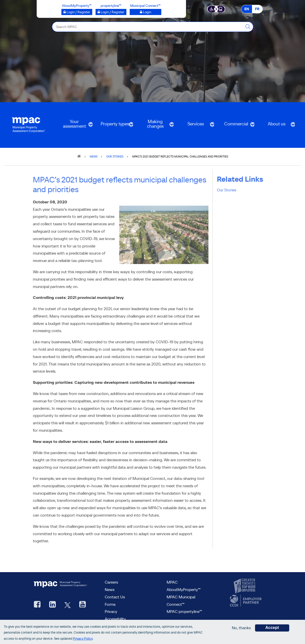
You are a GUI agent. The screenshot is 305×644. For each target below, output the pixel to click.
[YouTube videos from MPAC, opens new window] (83, 605)
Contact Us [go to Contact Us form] (115, 597)
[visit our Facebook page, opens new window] (37, 605)
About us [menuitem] (276, 126)
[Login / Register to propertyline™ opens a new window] (111, 12)
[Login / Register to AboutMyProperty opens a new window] (77, 12)
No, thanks (241, 628)
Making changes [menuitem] (155, 126)
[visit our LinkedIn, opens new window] (52, 605)
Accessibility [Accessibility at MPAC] (115, 619)
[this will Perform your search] (248, 27)
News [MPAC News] (110, 589)
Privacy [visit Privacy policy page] (111, 611)
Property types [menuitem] (114, 126)
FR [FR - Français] (257, 9)
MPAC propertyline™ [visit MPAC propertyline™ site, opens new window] (184, 611)
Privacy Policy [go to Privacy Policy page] (83, 639)
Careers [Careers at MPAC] (111, 582)
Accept (272, 628)
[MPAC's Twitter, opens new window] (68, 605)
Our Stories (227, 190)
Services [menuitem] (195, 126)
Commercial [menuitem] (236, 126)
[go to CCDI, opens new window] (245, 601)
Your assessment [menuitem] (74, 126)
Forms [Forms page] (110, 604)
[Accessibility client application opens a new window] (216, 9)
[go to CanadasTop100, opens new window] (245, 586)
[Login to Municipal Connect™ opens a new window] (145, 12)
